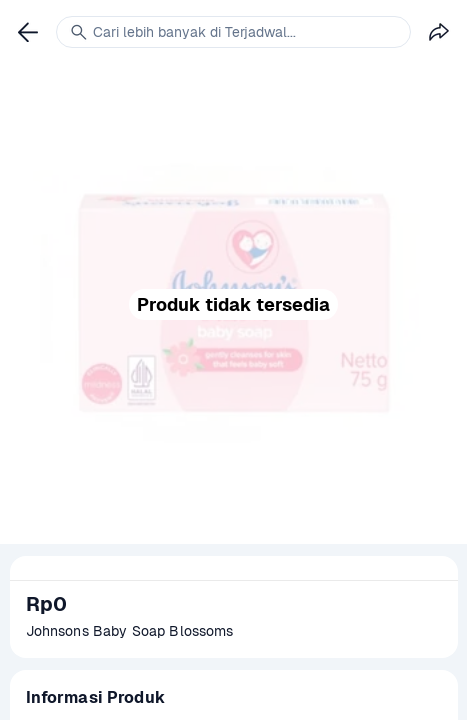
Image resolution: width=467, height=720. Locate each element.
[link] (28, 32)
